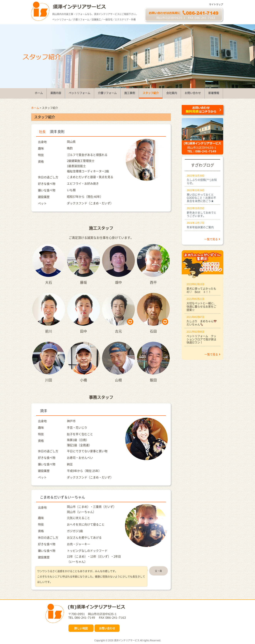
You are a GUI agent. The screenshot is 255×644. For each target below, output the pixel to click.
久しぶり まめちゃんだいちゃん (201, 323)
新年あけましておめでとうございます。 (202, 214)
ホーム (35, 108)
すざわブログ (203, 165)
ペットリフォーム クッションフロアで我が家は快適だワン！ (201, 339)
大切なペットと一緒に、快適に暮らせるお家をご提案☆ (201, 306)
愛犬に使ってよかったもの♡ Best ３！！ (201, 290)
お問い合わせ (107, 628)
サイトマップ (216, 4)
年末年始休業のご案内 (200, 227)
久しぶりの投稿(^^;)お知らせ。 (202, 181)
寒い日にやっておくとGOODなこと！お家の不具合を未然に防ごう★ (201, 198)
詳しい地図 (81, 628)
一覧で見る (212, 239)
